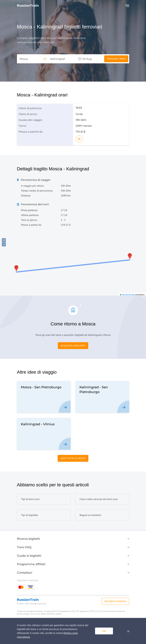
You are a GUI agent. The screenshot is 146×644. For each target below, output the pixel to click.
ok (104, 631)
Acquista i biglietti (73, 346)
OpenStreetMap (128, 295)
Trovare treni (116, 59)
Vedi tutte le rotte (73, 458)
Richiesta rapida (115, 601)
